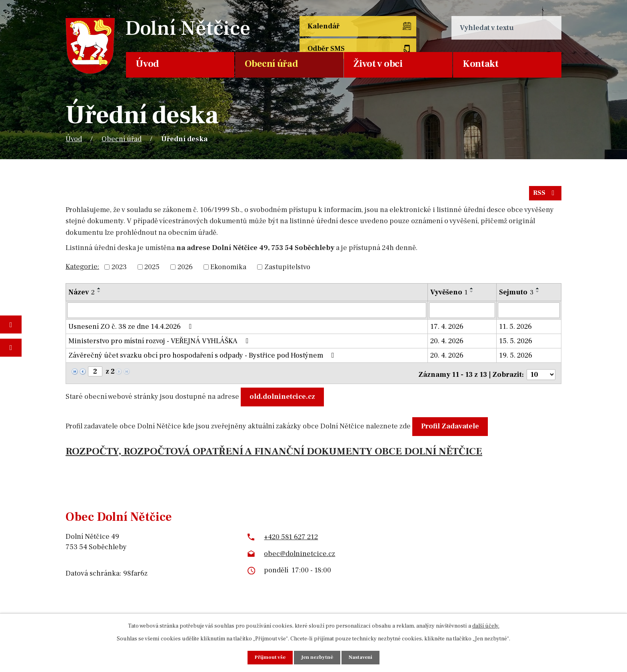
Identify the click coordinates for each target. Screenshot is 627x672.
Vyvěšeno (449, 295)
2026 (185, 270)
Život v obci (378, 64)
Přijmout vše (268, 657)
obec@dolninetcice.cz (300, 553)
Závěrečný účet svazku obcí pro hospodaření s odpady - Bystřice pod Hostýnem (203, 358)
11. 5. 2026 (515, 329)
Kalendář (324, 28)
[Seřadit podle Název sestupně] (99, 295)
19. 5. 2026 (516, 358)
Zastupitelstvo (287, 270)
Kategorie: (82, 269)
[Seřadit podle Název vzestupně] (99, 292)
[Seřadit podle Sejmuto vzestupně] (538, 292)
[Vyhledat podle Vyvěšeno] (462, 313)
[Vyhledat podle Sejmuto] (529, 313)
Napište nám (11, 347)
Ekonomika (228, 270)
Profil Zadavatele (452, 426)
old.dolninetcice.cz (284, 397)
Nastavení (362, 657)
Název (82, 295)
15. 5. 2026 (516, 344)
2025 (152, 270)
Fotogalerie (11, 325)
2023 (119, 270)
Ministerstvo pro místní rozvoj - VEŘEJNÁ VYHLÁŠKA (160, 344)
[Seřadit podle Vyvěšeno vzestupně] (472, 292)
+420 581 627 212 (291, 537)
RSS (545, 196)
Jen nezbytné (317, 657)
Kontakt (481, 64)
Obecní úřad (272, 64)
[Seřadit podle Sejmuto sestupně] (538, 295)
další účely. (486, 625)
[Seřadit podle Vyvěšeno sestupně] (472, 295)
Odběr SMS (403, 28)
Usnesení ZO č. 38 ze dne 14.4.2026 (132, 329)
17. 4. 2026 (447, 329)
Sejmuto (516, 295)
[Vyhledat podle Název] (247, 313)
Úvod (147, 64)
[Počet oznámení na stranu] (541, 375)
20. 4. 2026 (447, 344)
